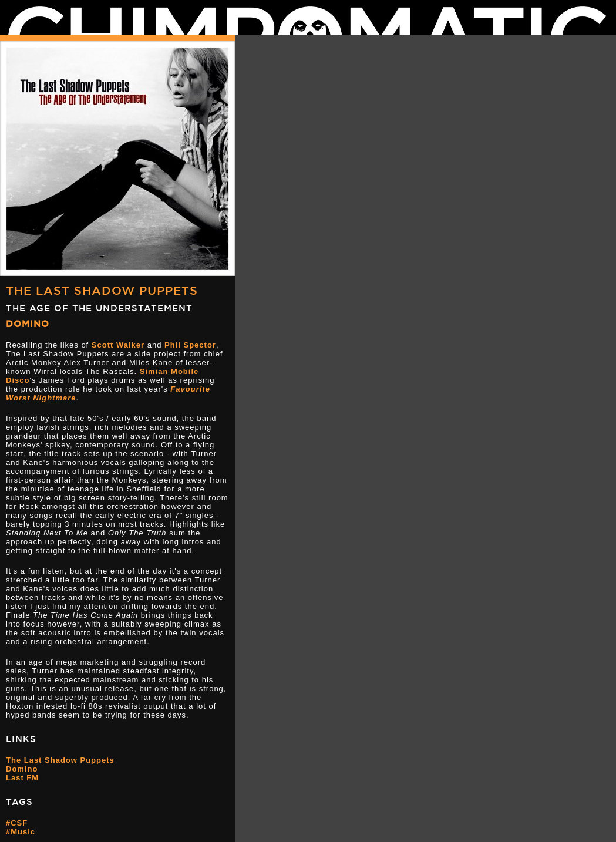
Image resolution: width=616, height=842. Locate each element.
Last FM (22, 778)
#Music (21, 832)
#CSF (17, 823)
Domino (28, 324)
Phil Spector (190, 345)
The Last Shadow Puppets (102, 290)
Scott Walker (118, 345)
